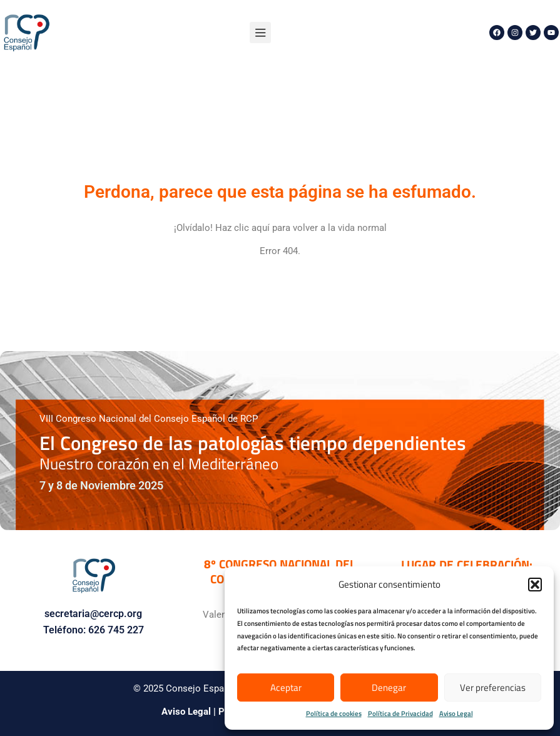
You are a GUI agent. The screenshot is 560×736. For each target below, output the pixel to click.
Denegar (389, 687)
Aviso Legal (456, 713)
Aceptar (286, 687)
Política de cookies (334, 713)
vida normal (362, 228)
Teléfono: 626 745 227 (94, 630)
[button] (535, 585)
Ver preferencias (493, 687)
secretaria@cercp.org (93, 614)
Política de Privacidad (400, 713)
